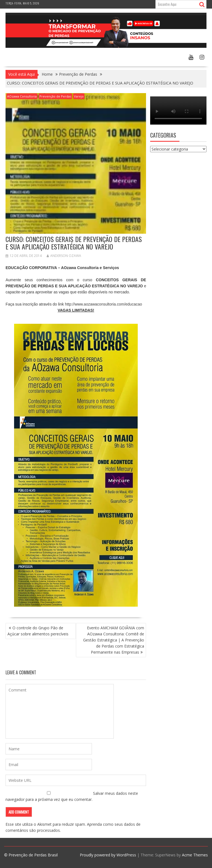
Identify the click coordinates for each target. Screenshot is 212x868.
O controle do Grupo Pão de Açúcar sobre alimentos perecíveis (38, 631)
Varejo (79, 96)
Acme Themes (195, 855)
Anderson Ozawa (64, 256)
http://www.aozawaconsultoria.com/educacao (103, 304)
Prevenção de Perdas (55, 96)
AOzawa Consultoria (22, 96)
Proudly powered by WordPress (108, 855)
